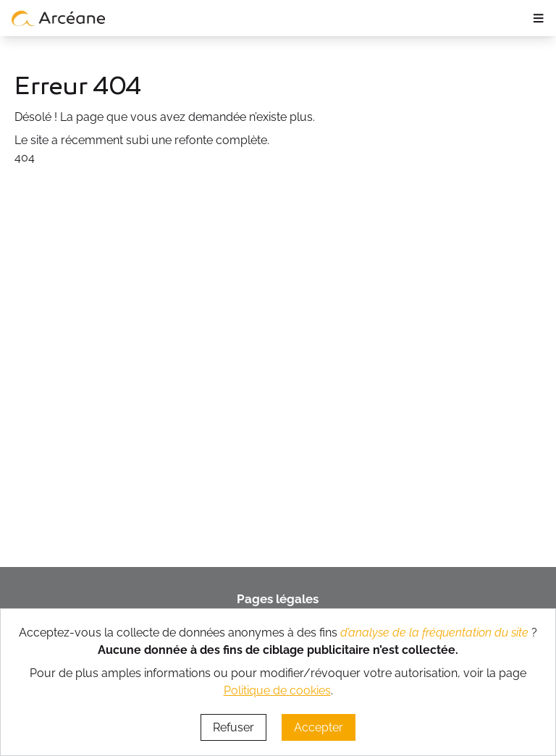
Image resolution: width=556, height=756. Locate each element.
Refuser (233, 727)
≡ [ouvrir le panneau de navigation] (538, 18)
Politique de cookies (277, 690)
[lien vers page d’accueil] (59, 18)
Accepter (319, 727)
